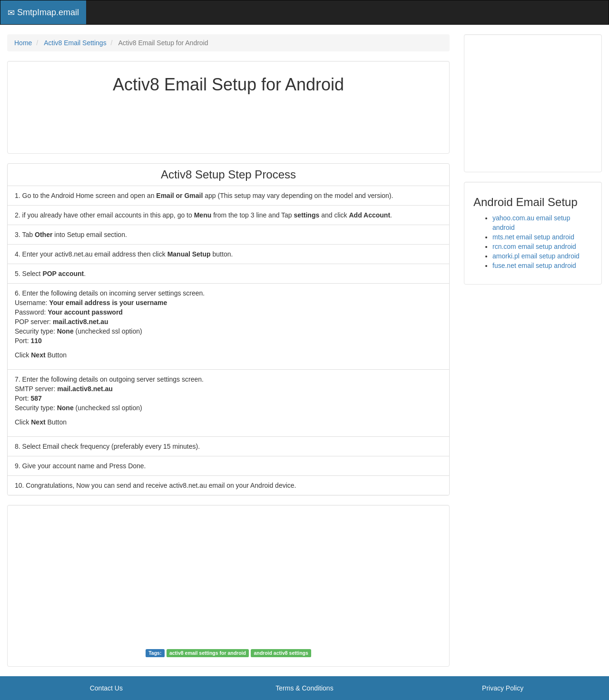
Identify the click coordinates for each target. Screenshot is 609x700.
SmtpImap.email (43, 12)
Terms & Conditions (304, 688)
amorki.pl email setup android (536, 256)
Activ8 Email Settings (75, 43)
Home (23, 43)
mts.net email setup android (533, 237)
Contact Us (106, 688)
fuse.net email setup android (534, 266)
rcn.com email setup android (534, 246)
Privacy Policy (503, 688)
